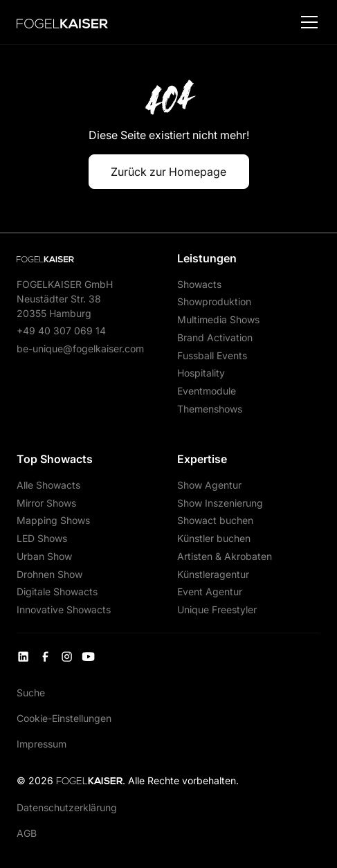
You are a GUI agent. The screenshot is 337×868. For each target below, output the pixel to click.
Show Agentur (209, 485)
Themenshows (210, 409)
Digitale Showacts (57, 591)
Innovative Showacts (64, 609)
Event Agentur (210, 591)
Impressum (42, 744)
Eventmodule (207, 391)
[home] (62, 22)
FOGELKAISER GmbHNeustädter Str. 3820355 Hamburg (65, 299)
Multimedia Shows (218, 319)
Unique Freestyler (217, 609)
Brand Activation (215, 337)
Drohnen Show (49, 574)
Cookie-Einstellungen (64, 718)
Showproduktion (214, 301)
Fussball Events (212, 355)
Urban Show (44, 556)
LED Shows (42, 538)
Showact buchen (215, 520)
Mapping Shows (53, 520)
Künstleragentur (213, 574)
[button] (307, 22)
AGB (27, 833)
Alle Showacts (48, 485)
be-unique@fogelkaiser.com (80, 349)
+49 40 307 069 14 (61, 331)
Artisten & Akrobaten (225, 556)
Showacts (199, 284)
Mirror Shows (46, 503)
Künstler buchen (214, 538)
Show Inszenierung (220, 503)
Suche (31, 693)
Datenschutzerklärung (67, 807)
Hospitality (201, 373)
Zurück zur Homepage (168, 172)
